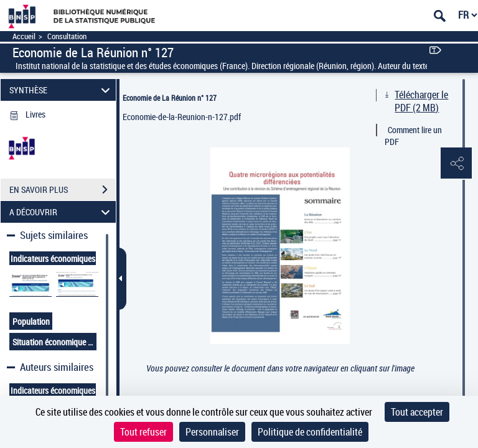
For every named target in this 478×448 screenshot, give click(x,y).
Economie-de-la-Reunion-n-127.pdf (182, 117)
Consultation (67, 36)
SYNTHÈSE (62, 90)
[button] (456, 164)
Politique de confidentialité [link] (310, 432)
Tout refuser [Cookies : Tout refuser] (143, 432)
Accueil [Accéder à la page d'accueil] (24, 36)
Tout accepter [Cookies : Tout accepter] (417, 412)
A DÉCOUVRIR (62, 212)
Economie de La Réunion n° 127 (170, 98)
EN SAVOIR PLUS (63, 190)
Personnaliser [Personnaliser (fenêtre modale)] (212, 432)
